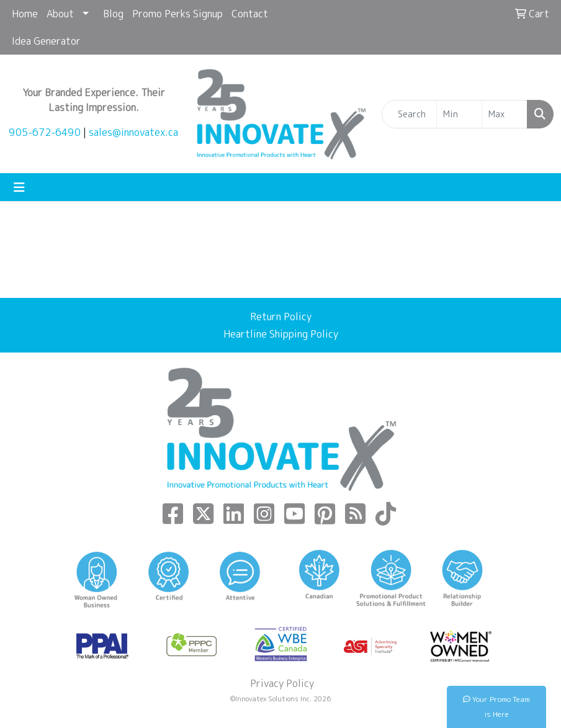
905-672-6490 (44, 132)
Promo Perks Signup (177, 14)
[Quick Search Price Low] (459, 114)
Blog (113, 14)
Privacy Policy (281, 683)
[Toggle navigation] (19, 187)
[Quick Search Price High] (505, 114)
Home (25, 14)
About (60, 14)
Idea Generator (46, 41)
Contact (250, 14)
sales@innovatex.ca (133, 132)
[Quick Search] (409, 114)
